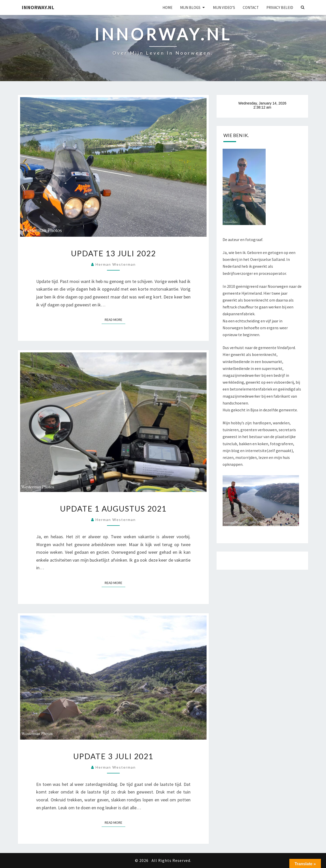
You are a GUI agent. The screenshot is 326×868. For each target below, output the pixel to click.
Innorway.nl (38, 7)
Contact (251, 8)
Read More (115, 319)
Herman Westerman (116, 264)
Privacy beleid (280, 8)
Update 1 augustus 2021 (113, 508)
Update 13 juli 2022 (113, 253)
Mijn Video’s (224, 8)
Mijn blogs (190, 8)
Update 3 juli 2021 (113, 756)
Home (167, 8)
